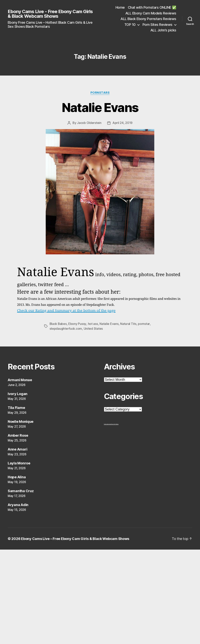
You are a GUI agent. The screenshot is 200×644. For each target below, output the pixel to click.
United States (93, 328)
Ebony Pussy (78, 324)
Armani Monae (20, 379)
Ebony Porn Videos (115, 424)
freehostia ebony (108, 424)
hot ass (93, 324)
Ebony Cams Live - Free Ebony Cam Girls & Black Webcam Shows (50, 14)
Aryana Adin (18, 504)
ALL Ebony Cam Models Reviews (151, 13)
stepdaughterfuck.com (66, 328)
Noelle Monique (21, 421)
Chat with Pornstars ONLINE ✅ (152, 7)
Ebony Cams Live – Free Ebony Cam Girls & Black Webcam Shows (75, 538)
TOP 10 (130, 25)
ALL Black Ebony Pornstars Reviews (148, 19)
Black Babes (58, 324)
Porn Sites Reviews (157, 25)
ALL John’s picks (163, 30)
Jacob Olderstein (89, 123)
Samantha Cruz (21, 490)
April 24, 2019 (122, 123)
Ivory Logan (18, 393)
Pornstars (100, 93)
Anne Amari (17, 449)
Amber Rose (18, 435)
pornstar (144, 324)
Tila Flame (16, 407)
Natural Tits (128, 324)
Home (120, 7)
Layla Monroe (19, 463)
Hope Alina (17, 476)
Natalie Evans (100, 107)
